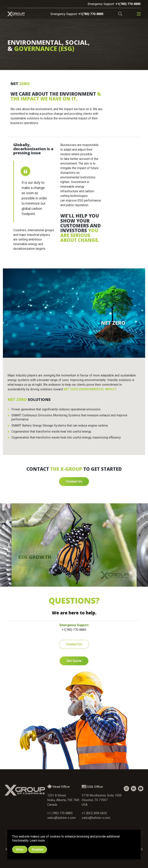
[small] (126, 789)
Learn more (37, 841)
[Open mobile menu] (139, 14)
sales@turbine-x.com (61, 818)
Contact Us (74, 481)
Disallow (38, 849)
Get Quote (74, 661)
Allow (20, 849)
